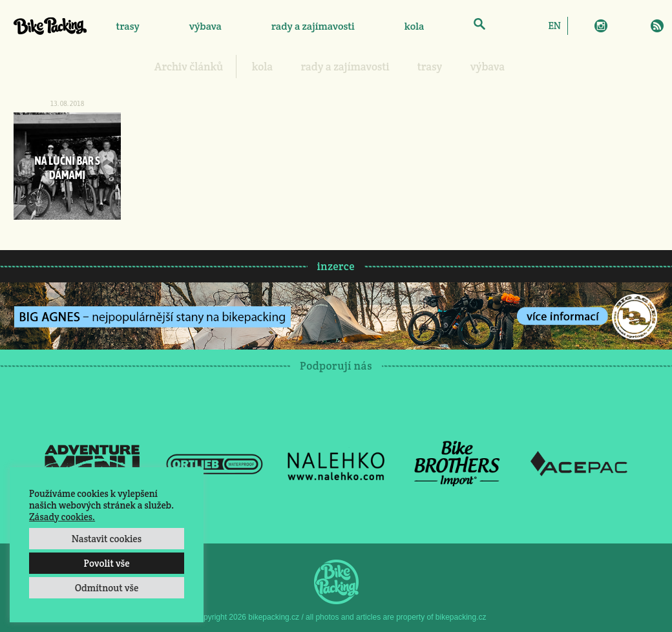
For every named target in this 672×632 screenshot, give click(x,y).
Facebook (582, 26)
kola (415, 26)
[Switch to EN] (554, 25)
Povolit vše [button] (106, 563)
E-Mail (638, 26)
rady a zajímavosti (313, 26)
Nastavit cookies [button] (107, 539)
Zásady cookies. (62, 517)
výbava (205, 26)
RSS (657, 26)
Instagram (601, 26)
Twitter (620, 26)
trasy (127, 26)
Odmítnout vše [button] (107, 588)
